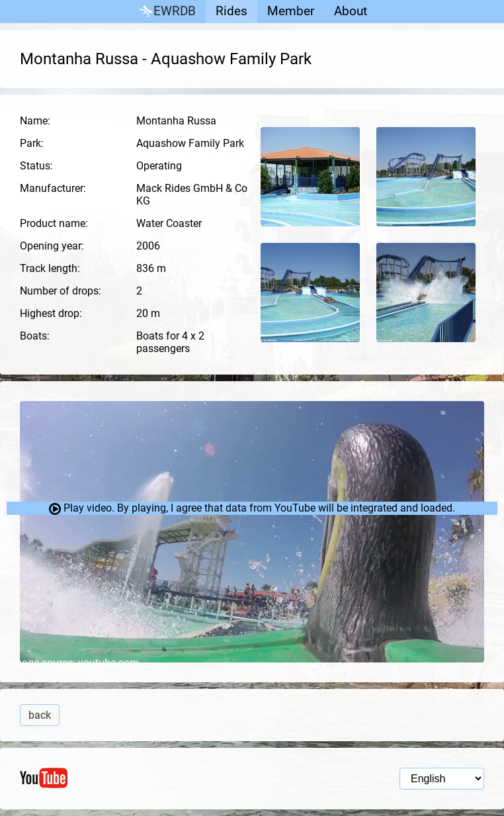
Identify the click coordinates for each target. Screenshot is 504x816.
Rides (231, 11)
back (40, 715)
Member (291, 11)
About (351, 11)
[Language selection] (442, 779)
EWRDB (166, 12)
